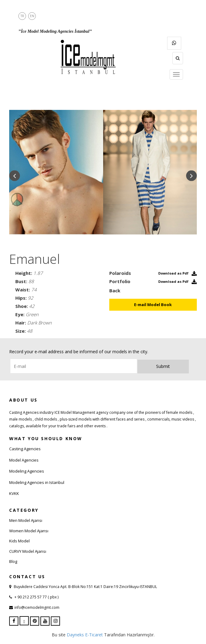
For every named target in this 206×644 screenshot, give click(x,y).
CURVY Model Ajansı (28, 551)
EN (32, 16)
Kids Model (19, 541)
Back (115, 290)
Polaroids (120, 273)
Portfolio (120, 281)
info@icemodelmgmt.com (37, 607)
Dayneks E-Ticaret (85, 635)
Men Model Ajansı (26, 520)
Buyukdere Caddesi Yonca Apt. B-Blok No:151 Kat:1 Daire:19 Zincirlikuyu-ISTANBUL (85, 587)
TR (22, 16)
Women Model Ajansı (29, 531)
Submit (163, 366)
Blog (13, 561)
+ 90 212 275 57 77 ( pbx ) (36, 597)
